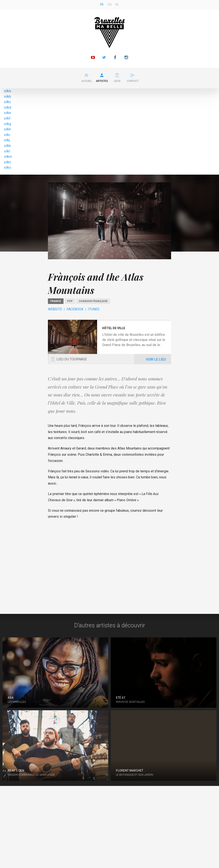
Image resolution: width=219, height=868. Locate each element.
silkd (7, 107)
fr (102, 4)
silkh (7, 129)
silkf (7, 118)
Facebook (75, 309)
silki (7, 135)
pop (70, 301)
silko (7, 167)
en (110, 4)
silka (7, 91)
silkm (8, 157)
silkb (7, 97)
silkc (7, 102)
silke (7, 113)
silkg (7, 124)
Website (55, 309)
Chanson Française (93, 301)
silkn (7, 162)
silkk (7, 146)
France (56, 301)
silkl (7, 151)
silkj (7, 140)
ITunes (94, 309)
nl (117, 4)
